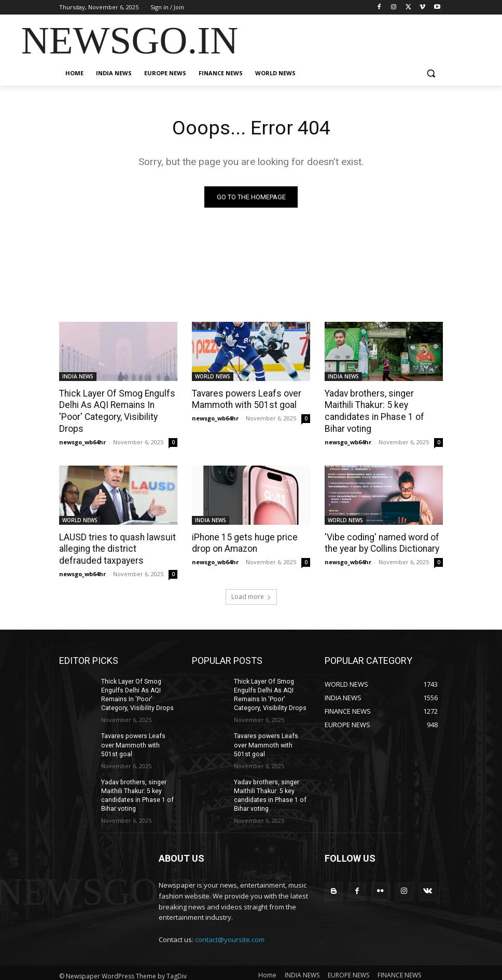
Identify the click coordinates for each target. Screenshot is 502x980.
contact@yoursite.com (230, 923)
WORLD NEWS (213, 376)
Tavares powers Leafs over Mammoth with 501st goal (245, 399)
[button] (431, 73)
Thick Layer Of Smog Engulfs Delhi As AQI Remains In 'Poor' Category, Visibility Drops (118, 405)
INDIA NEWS (78, 376)
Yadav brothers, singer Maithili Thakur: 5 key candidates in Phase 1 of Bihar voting (383, 405)
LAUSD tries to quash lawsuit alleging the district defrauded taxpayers (118, 536)
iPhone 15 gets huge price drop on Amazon (242, 530)
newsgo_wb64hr (82, 429)
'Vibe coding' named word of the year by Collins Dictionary (381, 530)
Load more (251, 583)
